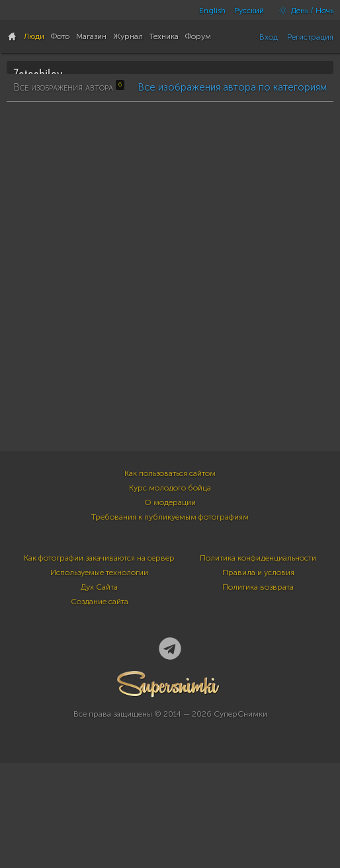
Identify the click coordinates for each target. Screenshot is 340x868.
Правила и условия (258, 694)
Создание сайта (100, 723)
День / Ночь (303, 11)
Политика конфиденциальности (258, 680)
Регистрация (310, 37)
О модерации (170, 624)
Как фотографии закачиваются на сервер (99, 680)
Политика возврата (258, 709)
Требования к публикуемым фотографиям (170, 639)
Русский (249, 11)
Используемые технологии (99, 694)
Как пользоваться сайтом (170, 595)
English (212, 11)
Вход (269, 37)
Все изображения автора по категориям (232, 433)
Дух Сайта (99, 709)
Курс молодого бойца (170, 610)
